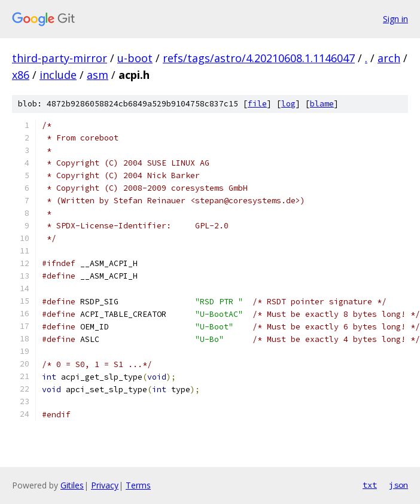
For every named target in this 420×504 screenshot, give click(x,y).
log (288, 104)
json (398, 485)
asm (98, 75)
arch (389, 58)
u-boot (135, 58)
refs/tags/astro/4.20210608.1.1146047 (259, 58)
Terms (138, 485)
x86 (21, 75)
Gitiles (72, 485)
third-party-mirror (60, 58)
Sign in (395, 19)
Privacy (105, 485)
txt (370, 485)
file (257, 104)
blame (322, 104)
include (58, 75)
